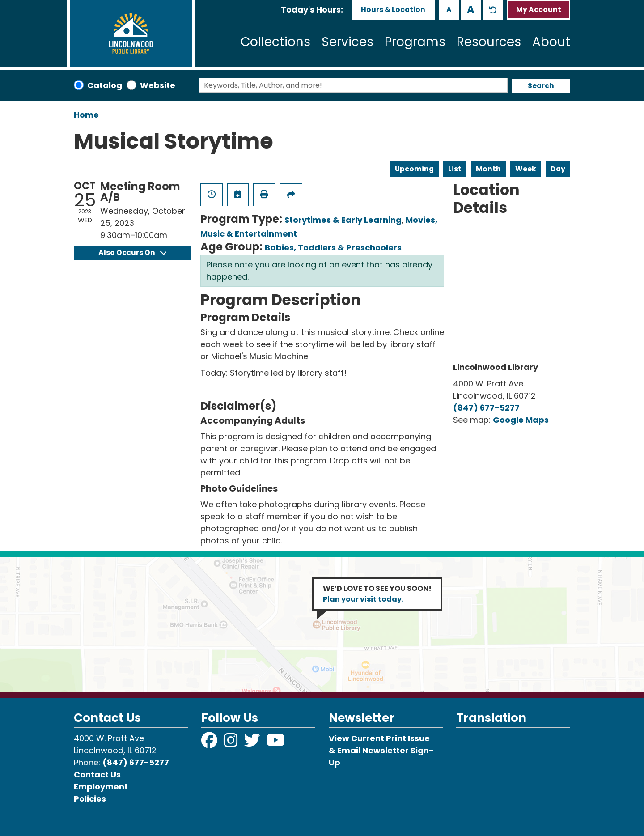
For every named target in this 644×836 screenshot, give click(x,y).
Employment (101, 787)
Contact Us (97, 774)
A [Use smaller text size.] (449, 10)
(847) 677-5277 (486, 408)
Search (541, 86)
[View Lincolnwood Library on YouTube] (276, 743)
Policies (90, 799)
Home (86, 115)
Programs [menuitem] (415, 42)
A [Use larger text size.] (471, 9)
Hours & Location (393, 10)
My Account (539, 10)
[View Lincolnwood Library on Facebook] (210, 743)
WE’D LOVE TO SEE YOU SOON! (377, 594)
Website (158, 85)
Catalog (105, 85)
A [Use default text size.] (493, 10)
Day (558, 169)
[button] (312, 10)
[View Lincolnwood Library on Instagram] (232, 743)
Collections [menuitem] (275, 42)
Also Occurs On (132, 252)
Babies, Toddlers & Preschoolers (333, 248)
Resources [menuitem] (489, 42)
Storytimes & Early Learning (343, 220)
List (455, 169)
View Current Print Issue (379, 738)
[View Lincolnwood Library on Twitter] (253, 743)
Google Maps (521, 420)
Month (488, 169)
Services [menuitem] (347, 42)
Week (526, 169)
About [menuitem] (551, 42)
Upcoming (414, 169)
